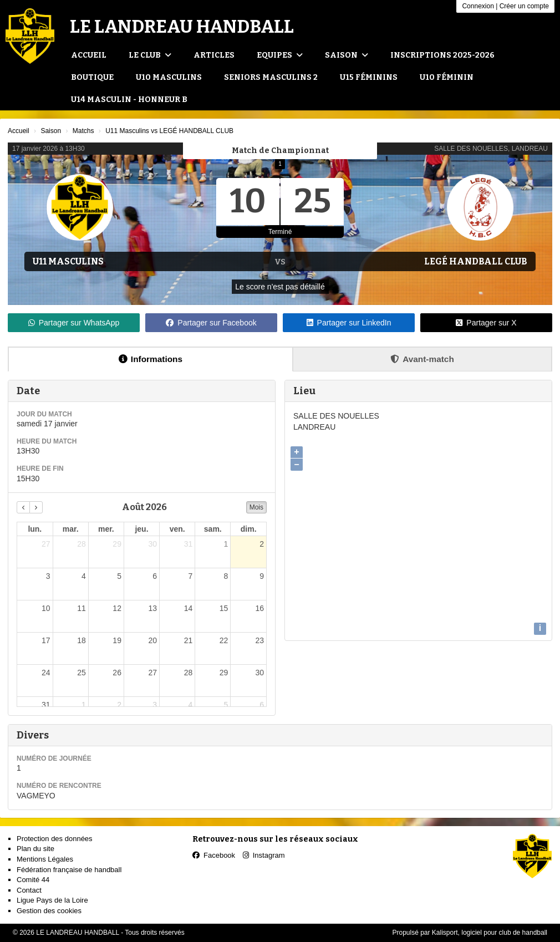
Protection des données (55, 839)
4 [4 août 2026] (84, 576)
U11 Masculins (68, 261)
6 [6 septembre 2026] (262, 705)
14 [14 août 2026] (189, 608)
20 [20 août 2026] (152, 640)
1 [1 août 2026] (226, 544)
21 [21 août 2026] (189, 640)
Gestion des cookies (49, 911)
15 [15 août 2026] (224, 608)
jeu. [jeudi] (141, 529)
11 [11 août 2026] (82, 608)
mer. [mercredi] (106, 529)
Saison (347, 55)
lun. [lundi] (35, 529)
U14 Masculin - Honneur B (129, 100)
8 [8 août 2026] (226, 576)
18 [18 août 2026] (82, 640)
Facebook (214, 855)
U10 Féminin (447, 77)
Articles (214, 55)
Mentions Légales (45, 859)
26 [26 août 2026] (117, 673)
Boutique (92, 77)
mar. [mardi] (71, 529)
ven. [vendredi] (177, 529)
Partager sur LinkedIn (349, 323)
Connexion (478, 6)
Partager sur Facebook (211, 323)
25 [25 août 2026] (82, 673)
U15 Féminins (369, 77)
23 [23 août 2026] (259, 640)
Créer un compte (524, 6)
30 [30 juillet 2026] (152, 544)
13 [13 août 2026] (152, 608)
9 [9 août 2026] (262, 576)
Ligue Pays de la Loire (52, 900)
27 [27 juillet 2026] (46, 544)
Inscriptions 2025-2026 (442, 55)
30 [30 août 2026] (259, 673)
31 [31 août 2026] (46, 705)
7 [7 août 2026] (190, 576)
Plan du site (35, 849)
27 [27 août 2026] (152, 673)
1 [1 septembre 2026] (84, 705)
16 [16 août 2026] (259, 608)
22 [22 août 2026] (224, 640)
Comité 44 (33, 880)
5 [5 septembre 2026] (226, 705)
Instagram (264, 855)
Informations (151, 359)
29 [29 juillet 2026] (117, 544)
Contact (29, 890)
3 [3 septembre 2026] (155, 705)
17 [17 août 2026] (46, 640)
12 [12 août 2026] (117, 608)
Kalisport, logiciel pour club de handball (490, 933)
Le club (150, 55)
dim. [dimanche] (249, 529)
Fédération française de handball (69, 870)
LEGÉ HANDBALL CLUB (476, 261)
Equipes (280, 55)
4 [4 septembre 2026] (190, 705)
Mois (256, 507)
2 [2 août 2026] (262, 544)
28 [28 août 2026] (189, 673)
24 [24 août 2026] (46, 673)
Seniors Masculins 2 (271, 77)
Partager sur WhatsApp (74, 323)
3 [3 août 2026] (48, 576)
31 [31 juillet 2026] (189, 544)
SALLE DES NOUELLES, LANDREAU (491, 149)
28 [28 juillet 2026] (82, 544)
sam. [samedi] (213, 529)
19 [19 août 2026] (117, 640)
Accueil (89, 55)
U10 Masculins (169, 77)
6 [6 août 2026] (155, 576)
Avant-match (422, 359)
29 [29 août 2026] (224, 673)
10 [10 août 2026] (46, 608)
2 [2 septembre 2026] (119, 705)
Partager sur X (486, 323)
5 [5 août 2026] (119, 576)
